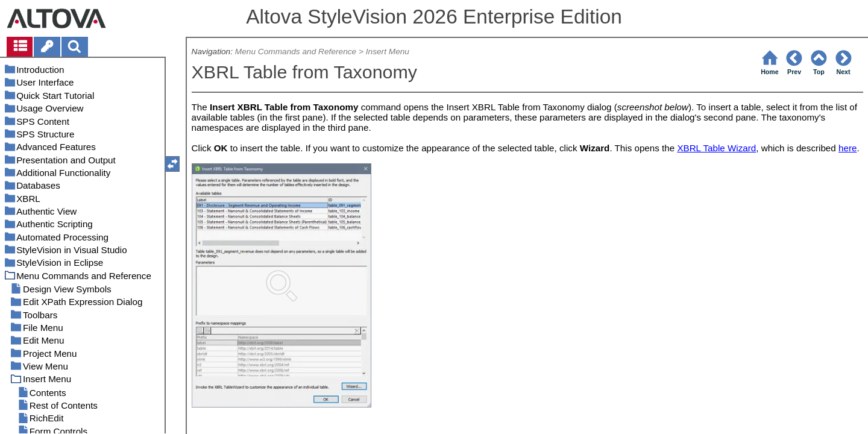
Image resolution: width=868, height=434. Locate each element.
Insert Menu (388, 52)
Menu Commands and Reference (296, 52)
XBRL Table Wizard (716, 148)
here (848, 148)
